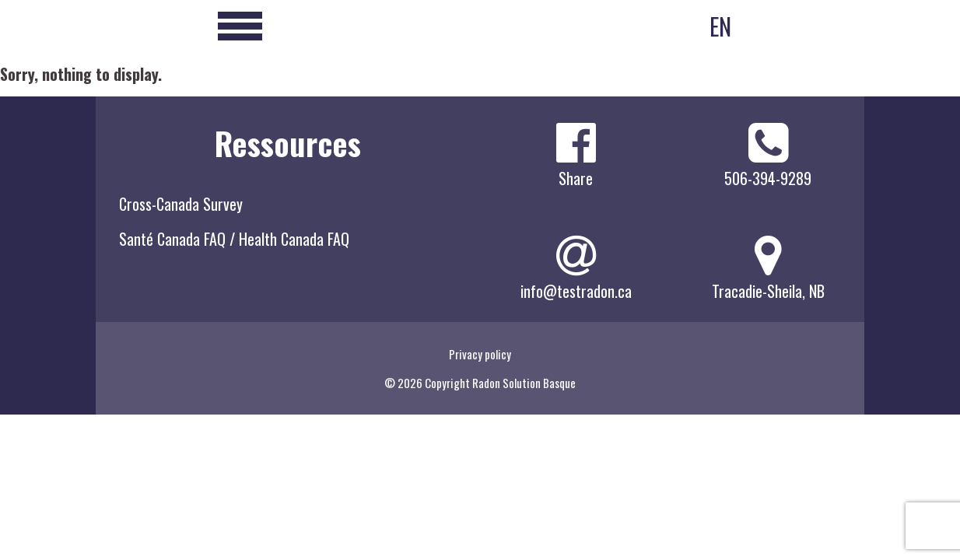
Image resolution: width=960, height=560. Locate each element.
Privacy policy (480, 354)
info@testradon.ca (576, 291)
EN (720, 26)
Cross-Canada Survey (181, 204)
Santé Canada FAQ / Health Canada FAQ (234, 239)
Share (576, 178)
